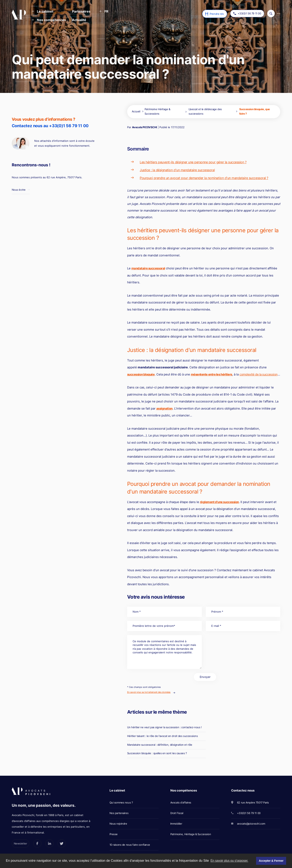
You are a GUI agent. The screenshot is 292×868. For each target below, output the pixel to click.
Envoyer (205, 677)
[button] (42, 12)
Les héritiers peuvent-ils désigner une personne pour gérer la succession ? (193, 162)
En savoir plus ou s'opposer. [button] (229, 861)
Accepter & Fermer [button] (271, 861)
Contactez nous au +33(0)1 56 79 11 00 (50, 126)
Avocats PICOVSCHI (144, 127)
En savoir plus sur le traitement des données (149, 692)
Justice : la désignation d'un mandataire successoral (177, 170)
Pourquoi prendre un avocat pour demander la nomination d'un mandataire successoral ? (204, 178)
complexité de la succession (259, 374)
